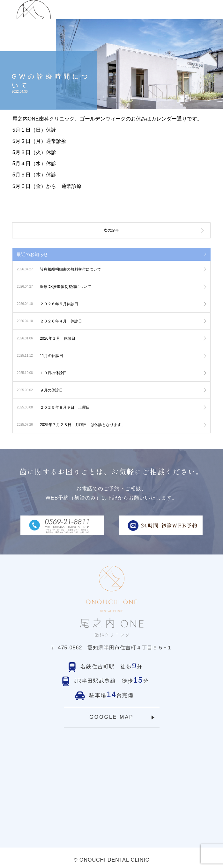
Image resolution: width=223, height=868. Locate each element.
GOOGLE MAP (111, 717)
